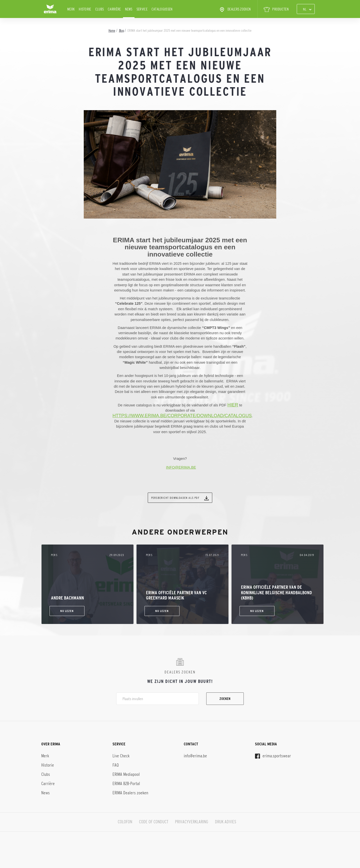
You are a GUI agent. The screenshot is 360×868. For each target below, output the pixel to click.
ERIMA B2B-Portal (126, 784)
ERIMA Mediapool (126, 774)
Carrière (114, 9)
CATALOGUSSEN (162, 9)
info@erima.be (195, 756)
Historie (85, 9)
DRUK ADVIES (226, 822)
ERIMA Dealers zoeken (130, 793)
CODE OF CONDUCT (154, 822)
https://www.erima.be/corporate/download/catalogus (182, 416)
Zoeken (225, 699)
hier (233, 405)
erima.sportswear (273, 756)
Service (142, 9)
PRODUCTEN (276, 9)
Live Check (121, 756)
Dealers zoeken (235, 9)
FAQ (116, 765)
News (129, 9)
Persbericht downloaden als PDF (180, 498)
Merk (71, 9)
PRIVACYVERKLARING (192, 822)
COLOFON (125, 822)
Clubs (100, 9)
